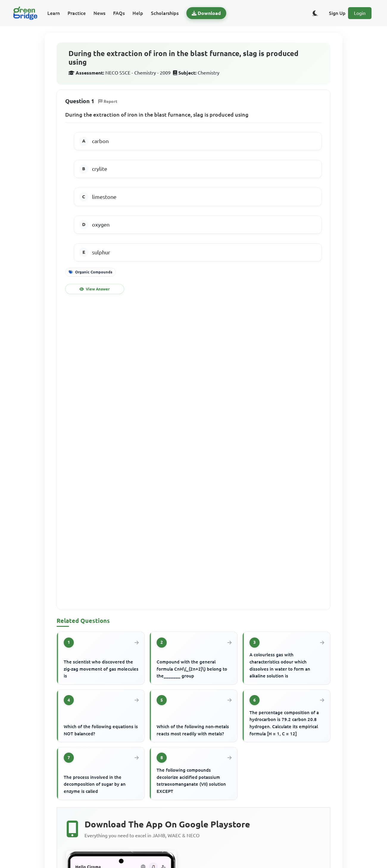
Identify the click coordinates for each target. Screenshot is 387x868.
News (99, 13)
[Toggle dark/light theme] (315, 13)
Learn (54, 13)
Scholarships (165, 13)
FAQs (119, 13)
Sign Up (337, 13)
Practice (77, 13)
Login (360, 13)
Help (138, 13)
